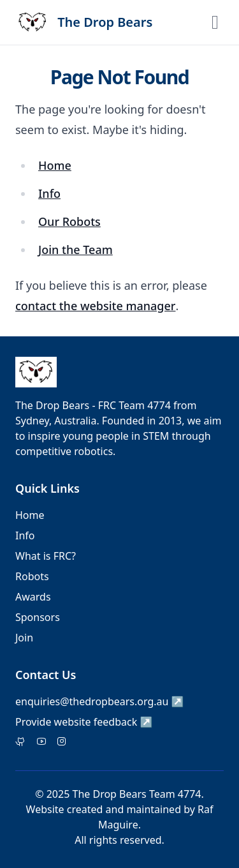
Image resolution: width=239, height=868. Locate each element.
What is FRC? (46, 556)
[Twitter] (21, 742)
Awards (33, 597)
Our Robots (69, 221)
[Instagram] (62, 742)
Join (24, 638)
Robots (32, 576)
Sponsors (38, 617)
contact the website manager (95, 306)
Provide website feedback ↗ (84, 722)
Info (49, 193)
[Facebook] (41, 742)
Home (55, 165)
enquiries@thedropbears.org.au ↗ (100, 701)
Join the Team (76, 250)
